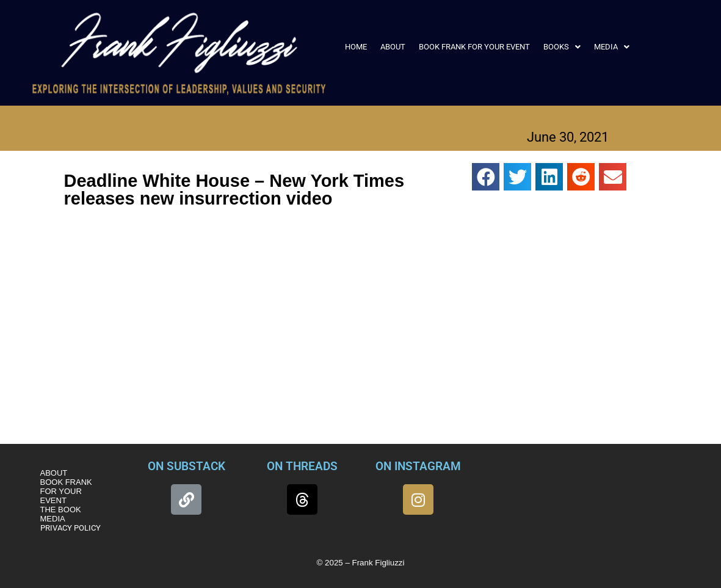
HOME (356, 47)
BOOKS (562, 47)
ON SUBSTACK (187, 466)
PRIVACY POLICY (71, 528)
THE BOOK (61, 510)
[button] (562, 47)
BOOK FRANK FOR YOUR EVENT (474, 47)
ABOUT (393, 47)
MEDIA (612, 47)
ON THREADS (302, 466)
